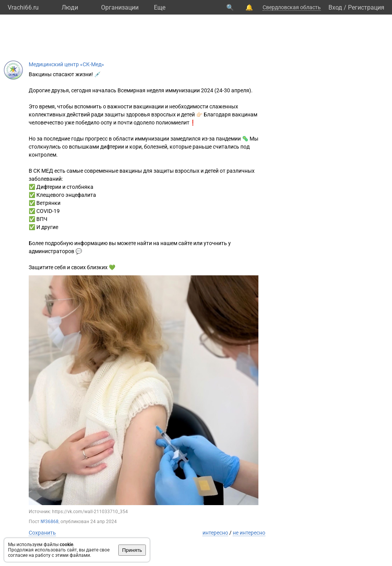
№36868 (50, 522)
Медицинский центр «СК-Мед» (66, 64)
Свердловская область (292, 7)
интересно (215, 533)
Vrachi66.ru (23, 7)
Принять (132, 550)
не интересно (249, 533)
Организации (120, 7)
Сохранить (42, 533)
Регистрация (366, 7)
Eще (160, 7)
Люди (70, 7)
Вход (335, 7)
